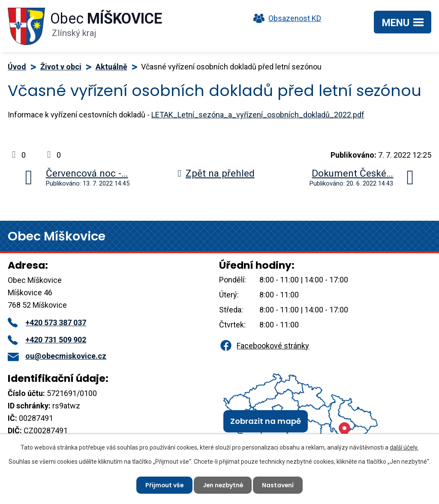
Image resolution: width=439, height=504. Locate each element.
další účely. (404, 447)
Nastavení (279, 485)
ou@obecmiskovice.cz (57, 356)
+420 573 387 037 (47, 322)
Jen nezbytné (223, 485)
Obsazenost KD (285, 18)
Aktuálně (111, 67)
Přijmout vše (163, 485)
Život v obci (61, 67)
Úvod (17, 67)
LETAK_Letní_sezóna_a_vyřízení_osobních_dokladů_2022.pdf (258, 115)
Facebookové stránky (264, 346)
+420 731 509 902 (47, 340)
